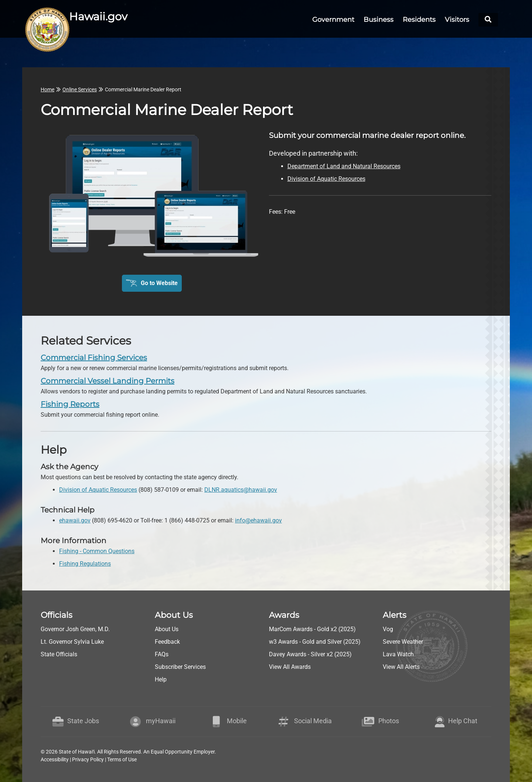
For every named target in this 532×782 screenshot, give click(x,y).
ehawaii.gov (75, 520)
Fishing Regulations (85, 564)
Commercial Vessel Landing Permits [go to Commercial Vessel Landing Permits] (108, 381)
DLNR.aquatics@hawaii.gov (241, 490)
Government (333, 20)
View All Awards (290, 667)
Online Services (80, 89)
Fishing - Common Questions (97, 551)
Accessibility (55, 759)
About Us (167, 629)
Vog (388, 629)
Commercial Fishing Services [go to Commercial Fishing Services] (94, 358)
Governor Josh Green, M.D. (75, 629)
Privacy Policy (88, 759)
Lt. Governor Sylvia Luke (72, 642)
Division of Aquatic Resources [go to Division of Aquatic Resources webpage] (326, 179)
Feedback (167, 642)
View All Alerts (401, 667)
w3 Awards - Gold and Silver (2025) (315, 642)
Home (47, 89)
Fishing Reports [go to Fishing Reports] (70, 404)
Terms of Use (122, 759)
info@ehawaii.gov (258, 520)
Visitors (457, 20)
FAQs (162, 654)
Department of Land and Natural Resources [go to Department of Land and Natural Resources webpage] (344, 166)
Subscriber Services (180, 667)
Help (161, 679)
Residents (419, 20)
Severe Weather (403, 642)
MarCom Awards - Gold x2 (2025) (312, 629)
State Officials (59, 654)
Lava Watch (398, 654)
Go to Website (159, 283)
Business (378, 20)
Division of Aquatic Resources (98, 490)
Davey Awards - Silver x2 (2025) (310, 654)
